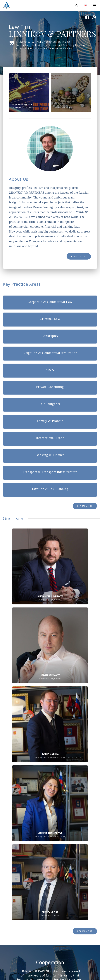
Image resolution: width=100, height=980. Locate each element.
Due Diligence (50, 404)
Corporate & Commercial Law (50, 302)
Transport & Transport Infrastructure (50, 472)
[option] (29, 93)
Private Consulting (50, 387)
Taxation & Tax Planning (50, 489)
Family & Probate (50, 421)
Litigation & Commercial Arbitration (50, 353)
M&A (50, 370)
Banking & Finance (50, 455)
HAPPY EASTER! (62, 108)
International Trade (50, 438)
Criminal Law (50, 319)
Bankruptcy (50, 336)
